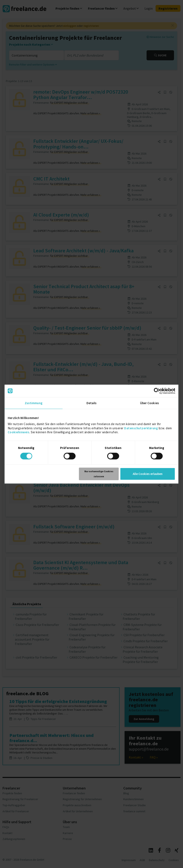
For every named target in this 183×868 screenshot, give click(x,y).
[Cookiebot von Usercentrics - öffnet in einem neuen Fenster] (157, 391)
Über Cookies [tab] (149, 403)
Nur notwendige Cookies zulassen (99, 474)
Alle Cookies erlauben (148, 474)
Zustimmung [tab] (34, 403)
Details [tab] (92, 403)
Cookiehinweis (19, 432)
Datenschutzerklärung (141, 428)
